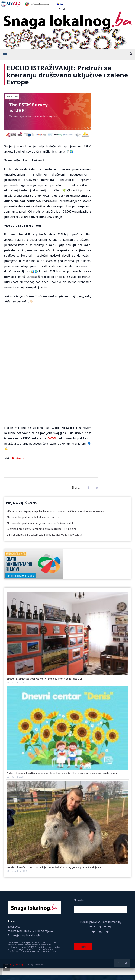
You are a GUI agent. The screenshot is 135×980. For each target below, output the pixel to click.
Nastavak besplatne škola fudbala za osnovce (33, 517)
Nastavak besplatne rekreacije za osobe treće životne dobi (41, 523)
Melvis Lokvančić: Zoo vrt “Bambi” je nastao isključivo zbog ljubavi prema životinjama (54, 867)
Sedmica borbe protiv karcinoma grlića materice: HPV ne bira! (42, 529)
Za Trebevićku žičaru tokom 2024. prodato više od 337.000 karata (44, 535)
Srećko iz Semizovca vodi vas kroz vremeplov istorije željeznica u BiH (45, 679)
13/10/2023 (12, 96)
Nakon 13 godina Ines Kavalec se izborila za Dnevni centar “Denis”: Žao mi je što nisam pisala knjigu (62, 773)
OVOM (52, 438)
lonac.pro (18, 458)
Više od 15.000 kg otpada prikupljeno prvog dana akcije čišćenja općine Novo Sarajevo (56, 511)
